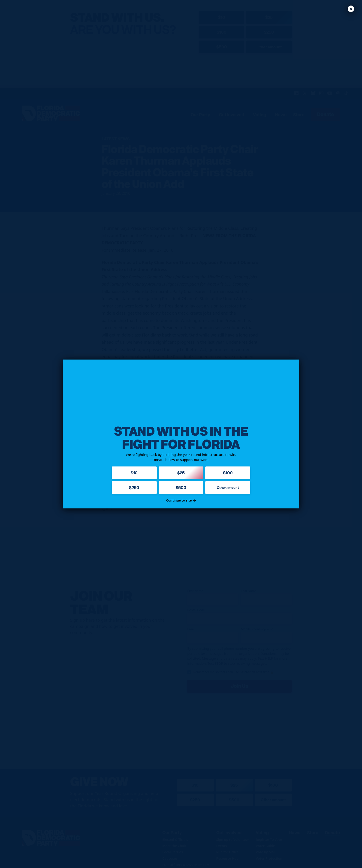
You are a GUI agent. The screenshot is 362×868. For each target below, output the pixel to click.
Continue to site (181, 500)
